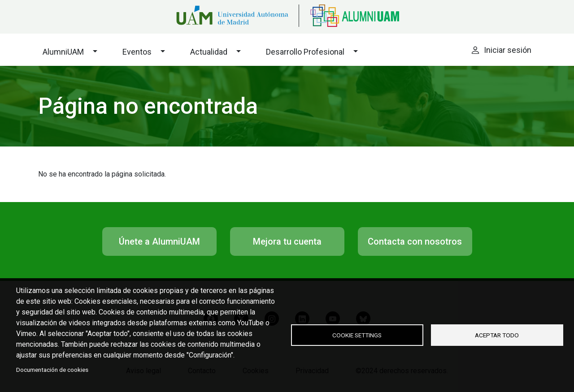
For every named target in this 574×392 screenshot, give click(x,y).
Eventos (137, 52)
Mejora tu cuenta (287, 241)
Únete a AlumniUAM (159, 241)
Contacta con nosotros (415, 241)
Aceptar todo (497, 335)
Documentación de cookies (52, 370)
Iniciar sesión (508, 50)
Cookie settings (357, 335)
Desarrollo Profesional (305, 52)
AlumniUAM (63, 52)
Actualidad (209, 52)
